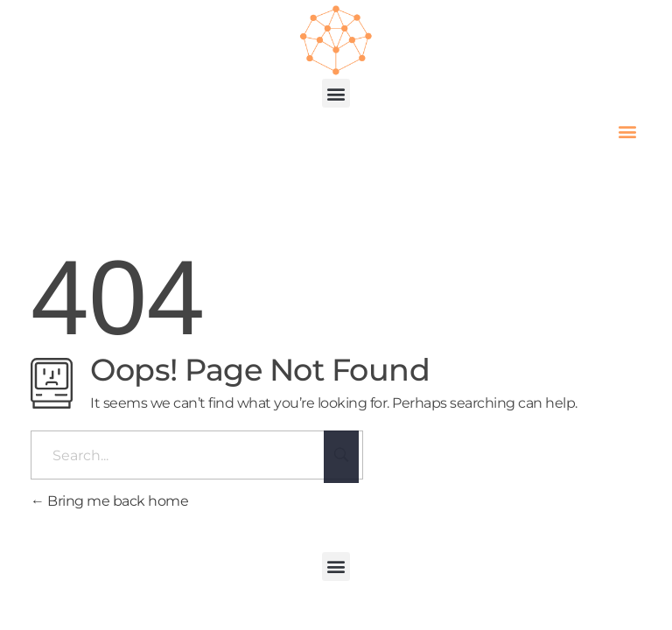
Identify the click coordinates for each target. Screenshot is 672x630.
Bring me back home (109, 501)
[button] (336, 93)
